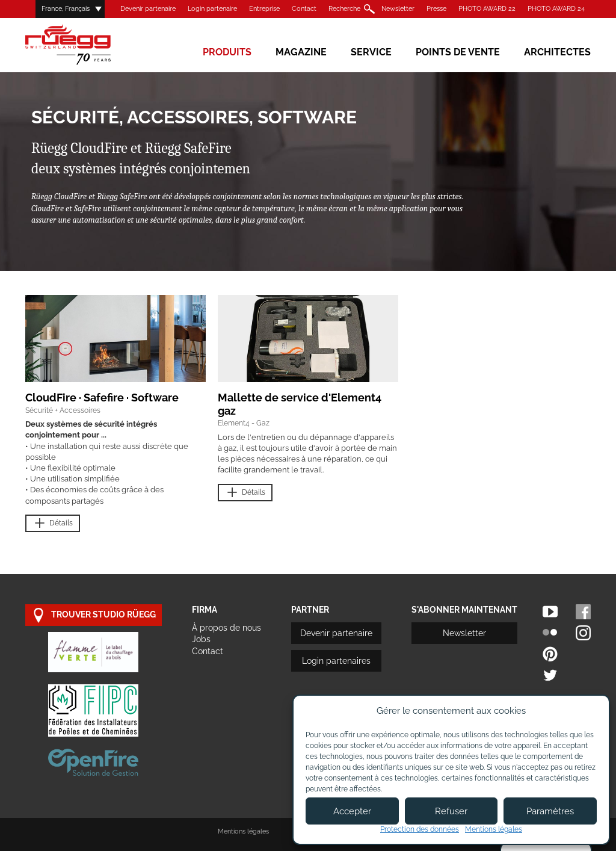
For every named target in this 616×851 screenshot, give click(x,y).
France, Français (66, 9)
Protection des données (420, 829)
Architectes (557, 52)
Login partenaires (336, 661)
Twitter (550, 675)
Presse (436, 9)
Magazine (301, 52)
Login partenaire (212, 9)
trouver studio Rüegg (94, 615)
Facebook (583, 612)
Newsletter (398, 9)
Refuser (451, 811)
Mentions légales (243, 831)
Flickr (550, 633)
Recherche (344, 9)
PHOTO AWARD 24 (556, 9)
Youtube (550, 612)
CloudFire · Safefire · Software (102, 398)
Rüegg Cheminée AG (85, 45)
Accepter (352, 811)
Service (371, 52)
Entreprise (264, 9)
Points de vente (458, 52)
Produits (227, 52)
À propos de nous (226, 628)
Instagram (583, 633)
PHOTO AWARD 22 (487, 9)
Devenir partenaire (148, 9)
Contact (304, 9)
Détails (53, 523)
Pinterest (550, 654)
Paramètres (550, 811)
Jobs (201, 639)
